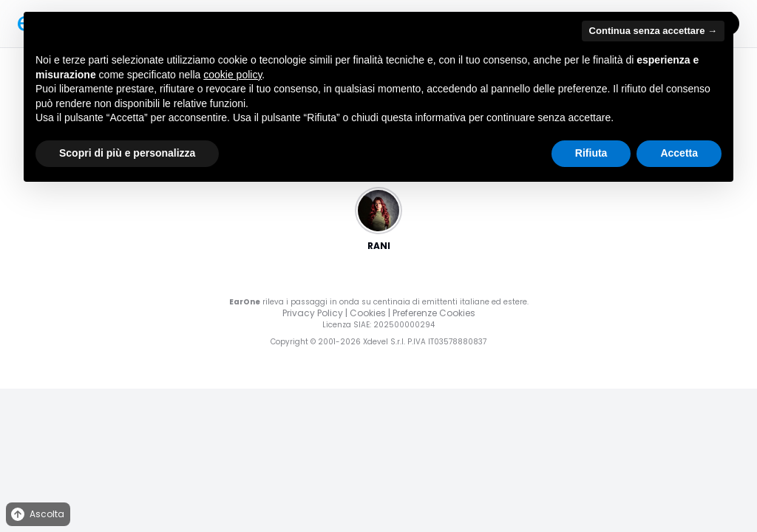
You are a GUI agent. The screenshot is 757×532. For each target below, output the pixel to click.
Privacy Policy (313, 313)
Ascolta (37, 515)
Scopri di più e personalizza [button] (127, 153)
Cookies (368, 313)
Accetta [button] (679, 153)
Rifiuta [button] (591, 153)
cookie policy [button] (232, 75)
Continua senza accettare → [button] (653, 31)
